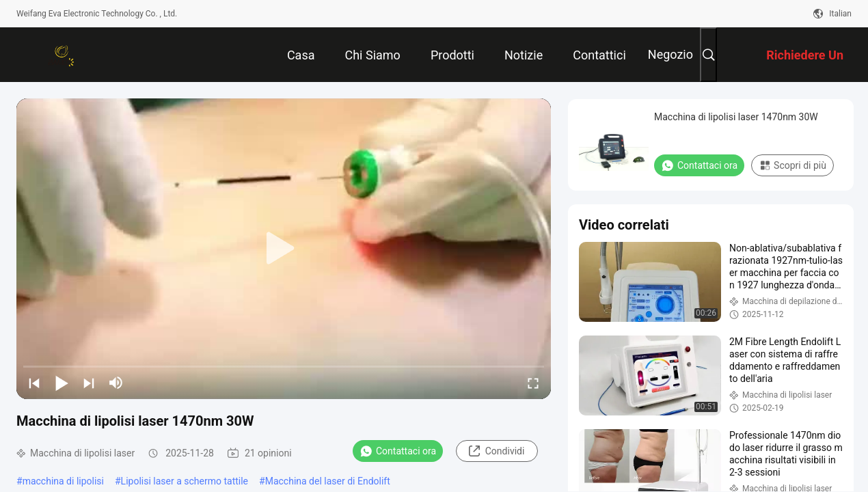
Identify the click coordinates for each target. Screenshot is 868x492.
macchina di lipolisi (63, 481)
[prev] (34, 383)
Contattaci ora (398, 451)
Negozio (670, 54)
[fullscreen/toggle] (533, 383)
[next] (89, 383)
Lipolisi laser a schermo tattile (185, 481)
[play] (284, 249)
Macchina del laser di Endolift (328, 481)
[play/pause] (62, 383)
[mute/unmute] (116, 383)
